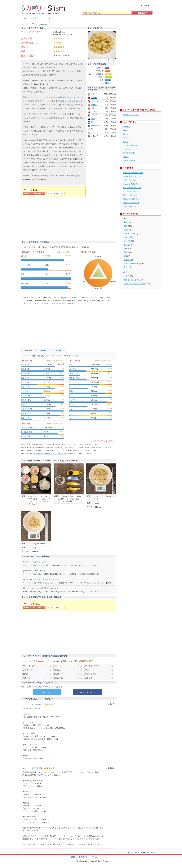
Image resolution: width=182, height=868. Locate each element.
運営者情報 (83, 857)
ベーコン (95, 101)
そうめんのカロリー (131, 203)
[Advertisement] (44, 219)
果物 (126, 230)
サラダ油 (95, 115)
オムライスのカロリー (132, 184)
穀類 (126, 222)
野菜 (126, 226)
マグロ (126, 157)
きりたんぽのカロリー (132, 206)
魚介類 (127, 252)
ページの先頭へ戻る (152, 853)
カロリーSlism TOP (137, 853)
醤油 (93, 119)
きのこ (127, 245)
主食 (126, 276)
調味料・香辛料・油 (132, 263)
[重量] (27, 190)
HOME (72, 857)
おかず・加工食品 (131, 280)
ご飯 (93, 94)
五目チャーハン (66, 101)
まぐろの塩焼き (129, 160)
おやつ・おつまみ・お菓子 (135, 284)
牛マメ (126, 138)
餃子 (39, 114)
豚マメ (126, 134)
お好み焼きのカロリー (132, 176)
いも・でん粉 (129, 234)
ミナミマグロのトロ (131, 145)
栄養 (23, 51)
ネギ (93, 132)
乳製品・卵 (129, 260)
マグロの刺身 (129, 153)
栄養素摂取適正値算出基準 (102, 441)
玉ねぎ (94, 105)
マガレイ (127, 149)
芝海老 (94, 98)
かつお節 (127, 127)
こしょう (95, 136)
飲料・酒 (128, 267)
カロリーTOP (148, 5)
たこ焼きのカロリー (131, 191)
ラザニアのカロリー (131, 180)
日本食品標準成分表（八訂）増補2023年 (50, 454)
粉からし (127, 131)
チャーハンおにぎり (131, 115)
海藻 (126, 249)
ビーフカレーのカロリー (133, 173)
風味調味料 (96, 126)
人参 (93, 108)
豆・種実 (128, 241)
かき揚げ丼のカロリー (132, 188)
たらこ (126, 142)
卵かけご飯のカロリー (132, 195)
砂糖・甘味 (129, 237)
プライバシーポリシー (100, 857)
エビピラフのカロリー (132, 199)
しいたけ (95, 112)
